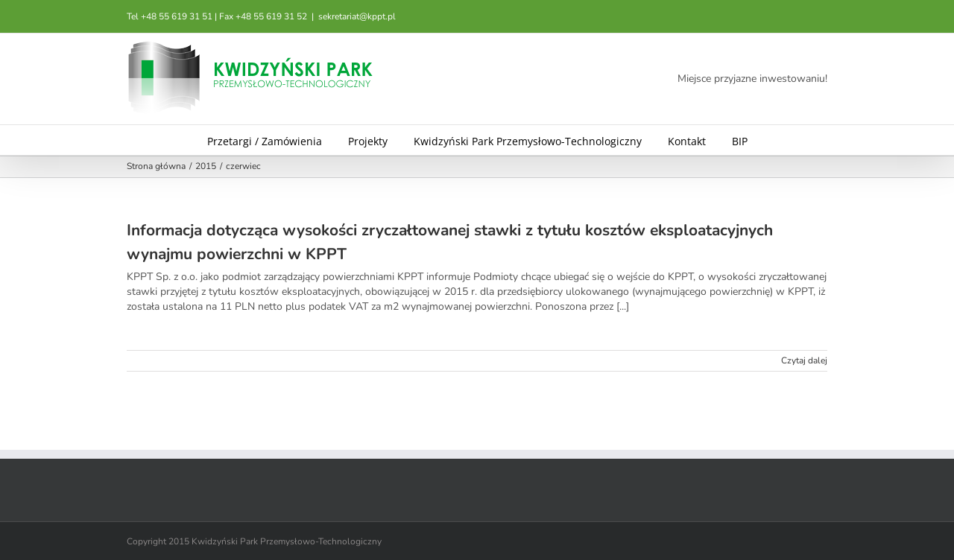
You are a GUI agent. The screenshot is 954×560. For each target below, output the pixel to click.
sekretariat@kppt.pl (357, 16)
